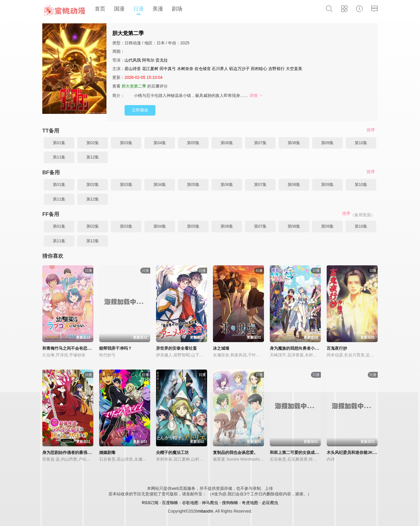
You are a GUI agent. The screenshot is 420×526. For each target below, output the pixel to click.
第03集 (126, 143)
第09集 (328, 143)
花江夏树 (150, 69)
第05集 (193, 143)
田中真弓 (168, 69)
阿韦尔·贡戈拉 (155, 60)
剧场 (177, 9)
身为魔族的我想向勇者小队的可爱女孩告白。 (311, 348)
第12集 (93, 157)
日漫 (139, 9)
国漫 (119, 9)
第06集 (227, 143)
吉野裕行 (276, 69)
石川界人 (220, 69)
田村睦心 (259, 69)
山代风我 (133, 60)
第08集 (294, 143)
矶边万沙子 (239, 69)
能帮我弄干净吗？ (116, 348)
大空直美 (294, 69)
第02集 (93, 143)
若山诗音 (133, 69)
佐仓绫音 (203, 69)
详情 (256, 95)
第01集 (59, 143)
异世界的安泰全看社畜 (176, 348)
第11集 (59, 157)
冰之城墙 (221, 348)
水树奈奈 (185, 69)
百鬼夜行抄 (337, 348)
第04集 (160, 143)
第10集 (361, 143)
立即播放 (140, 110)
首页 (100, 9)
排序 (371, 130)
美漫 (158, 9)
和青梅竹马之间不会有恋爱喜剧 (71, 348)
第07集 (260, 143)
